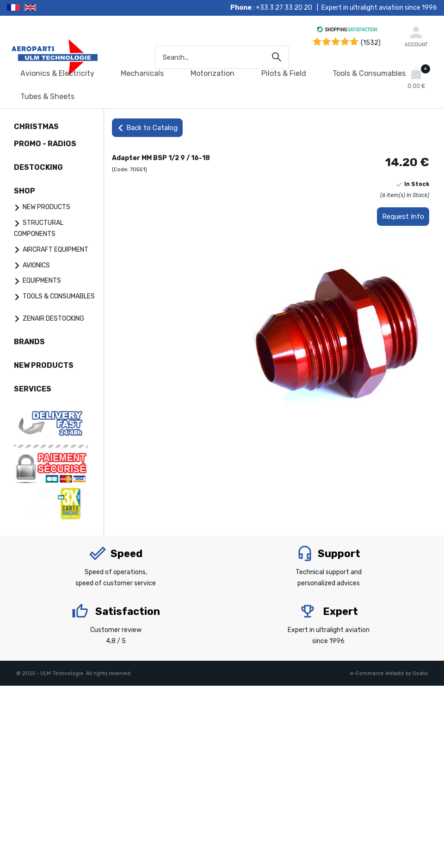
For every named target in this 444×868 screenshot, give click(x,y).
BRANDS (29, 342)
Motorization (213, 73)
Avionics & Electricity (57, 73)
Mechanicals (142, 73)
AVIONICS (36, 265)
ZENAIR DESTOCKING (53, 319)
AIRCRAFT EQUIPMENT (55, 250)
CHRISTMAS (36, 127)
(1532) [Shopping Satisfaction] (371, 43)
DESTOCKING (38, 167)
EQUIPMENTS (42, 281)
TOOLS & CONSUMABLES (59, 296)
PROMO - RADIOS (45, 144)
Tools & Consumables (369, 73)
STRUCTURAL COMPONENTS (39, 228)
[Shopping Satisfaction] (347, 31)
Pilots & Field (284, 73)
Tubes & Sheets (47, 96)
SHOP (25, 191)
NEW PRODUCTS (46, 207)
